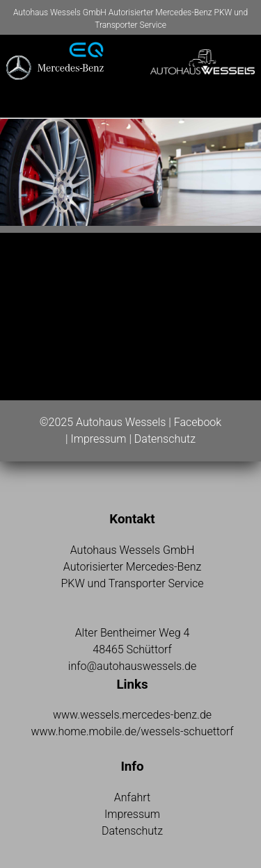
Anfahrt (132, 797)
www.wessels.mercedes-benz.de (132, 715)
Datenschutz (165, 439)
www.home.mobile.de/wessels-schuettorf (132, 731)
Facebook (198, 422)
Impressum (98, 439)
